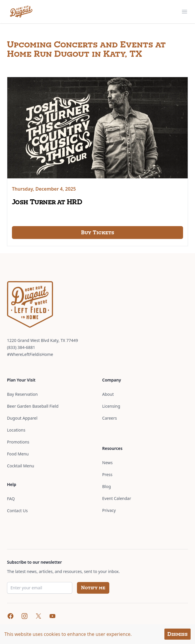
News (108, 463)
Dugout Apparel (22, 418)
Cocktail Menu (21, 466)
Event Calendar (117, 498)
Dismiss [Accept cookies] (178, 634)
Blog (107, 486)
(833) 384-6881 (21, 347)
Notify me (93, 588)
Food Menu (18, 454)
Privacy (109, 510)
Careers (110, 418)
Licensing (111, 406)
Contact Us (17, 511)
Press (107, 474)
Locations (16, 430)
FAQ (11, 499)
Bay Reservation (22, 394)
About (108, 394)
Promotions (18, 442)
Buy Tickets (98, 232)
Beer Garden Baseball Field (33, 406)
